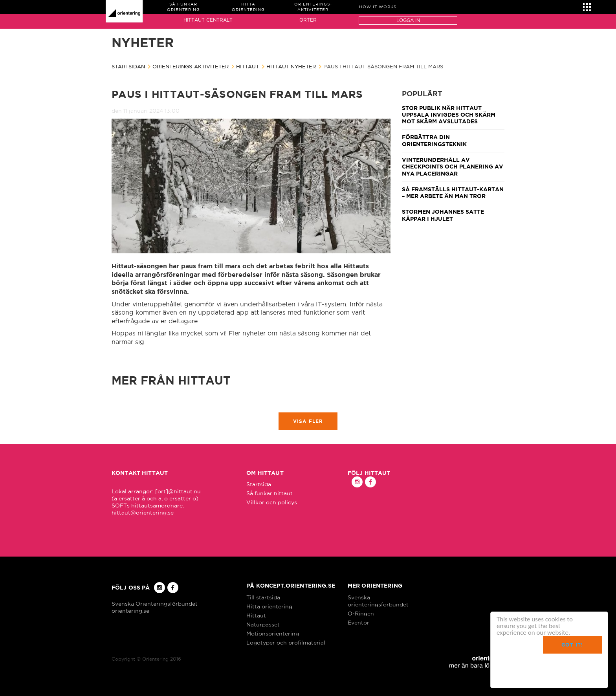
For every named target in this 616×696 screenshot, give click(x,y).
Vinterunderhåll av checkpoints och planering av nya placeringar (453, 167)
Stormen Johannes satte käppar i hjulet (443, 215)
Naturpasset (263, 625)
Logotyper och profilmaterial (286, 643)
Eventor (358, 623)
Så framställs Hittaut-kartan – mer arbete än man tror (453, 193)
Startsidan (128, 66)
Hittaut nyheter (291, 66)
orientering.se (130, 611)
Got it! (572, 645)
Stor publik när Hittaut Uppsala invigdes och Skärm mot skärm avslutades (449, 115)
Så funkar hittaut (269, 493)
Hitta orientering (269, 606)
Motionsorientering (273, 634)
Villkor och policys (272, 502)
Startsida (259, 484)
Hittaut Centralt (208, 20)
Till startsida (263, 597)
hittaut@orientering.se (143, 513)
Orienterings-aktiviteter (191, 66)
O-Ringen (361, 614)
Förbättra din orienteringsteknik (434, 140)
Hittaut (247, 66)
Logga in (408, 20)
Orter (308, 20)
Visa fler (308, 421)
